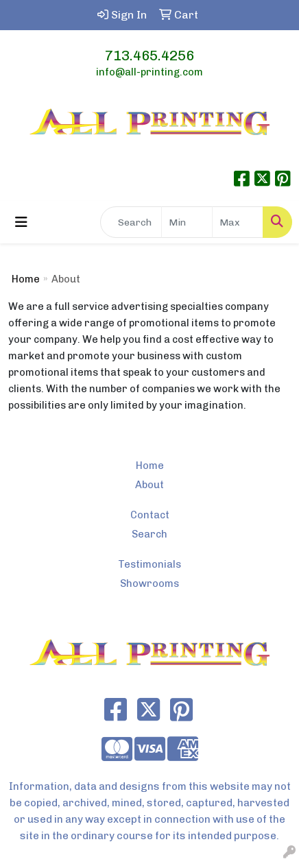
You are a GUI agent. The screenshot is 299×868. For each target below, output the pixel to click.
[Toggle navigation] (21, 222)
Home (26, 279)
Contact (150, 515)
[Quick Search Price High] (238, 222)
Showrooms (149, 583)
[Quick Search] (131, 222)
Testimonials (149, 564)
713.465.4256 (149, 56)
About (149, 485)
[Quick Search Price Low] (187, 222)
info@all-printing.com (149, 72)
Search (149, 534)
